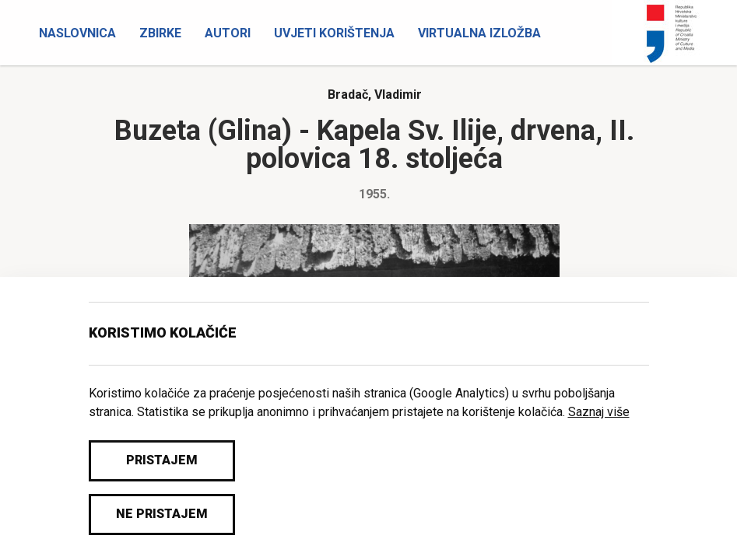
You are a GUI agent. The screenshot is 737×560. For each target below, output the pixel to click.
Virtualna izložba (479, 33)
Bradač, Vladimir (375, 94)
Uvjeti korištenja (334, 33)
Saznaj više (599, 412)
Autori (228, 33)
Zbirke (160, 33)
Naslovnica (77, 33)
